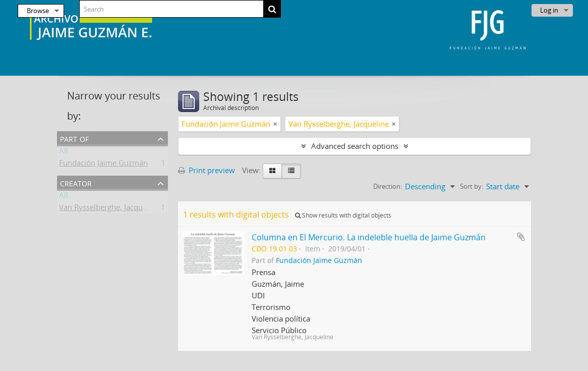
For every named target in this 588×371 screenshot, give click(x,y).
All (64, 152)
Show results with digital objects (343, 215)
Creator (76, 182)
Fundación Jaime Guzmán (103, 165)
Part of (74, 138)
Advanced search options (355, 146)
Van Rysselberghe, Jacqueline (109, 209)
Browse (38, 11)
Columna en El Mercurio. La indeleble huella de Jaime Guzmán (369, 237)
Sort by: (472, 186)
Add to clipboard (521, 237)
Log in (549, 10)
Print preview (207, 170)
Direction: (388, 186)
